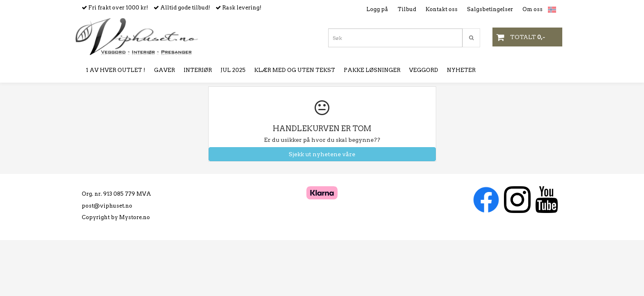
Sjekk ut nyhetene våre (322, 154)
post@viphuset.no (107, 206)
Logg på (377, 9)
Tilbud (407, 9)
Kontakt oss (442, 9)
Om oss (532, 9)
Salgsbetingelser (490, 9)
